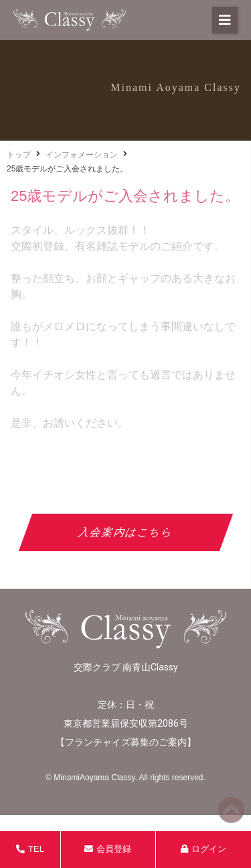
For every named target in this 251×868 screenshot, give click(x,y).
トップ (19, 155)
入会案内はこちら (125, 532)
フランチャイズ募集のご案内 (126, 742)
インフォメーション (82, 155)
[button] (225, 20)
